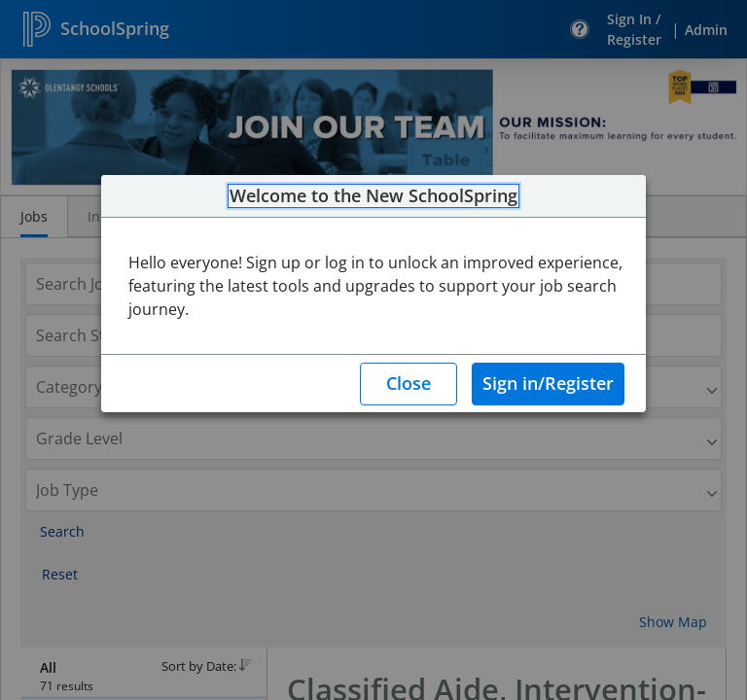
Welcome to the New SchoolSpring (373, 196)
